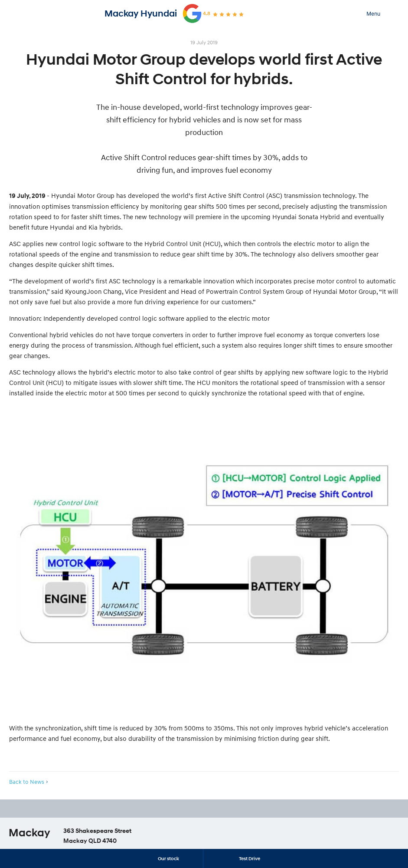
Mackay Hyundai (141, 13)
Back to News (27, 782)
